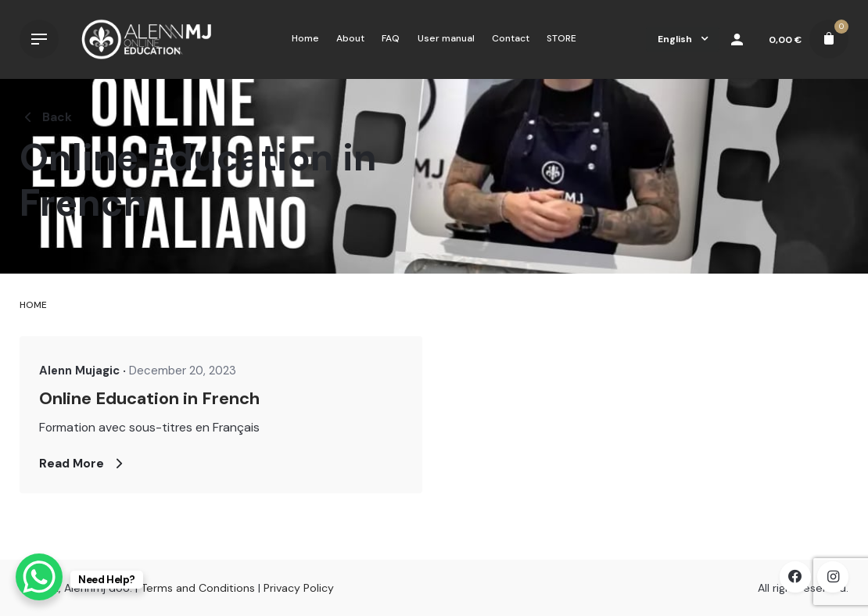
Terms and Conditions (198, 588)
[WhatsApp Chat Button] (39, 577)
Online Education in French (149, 398)
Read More (83, 464)
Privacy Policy (299, 588)
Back (46, 117)
